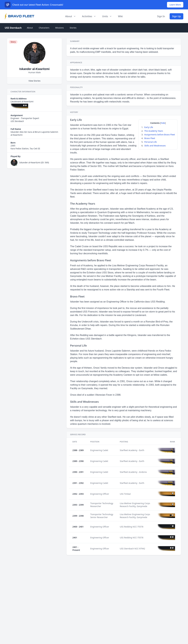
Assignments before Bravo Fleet (160, 135)
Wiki (120, 16)
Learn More (175, 5)
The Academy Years (154, 131)
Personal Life (150, 142)
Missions (59, 28)
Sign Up (176, 16)
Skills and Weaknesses (155, 146)
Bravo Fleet (150, 138)
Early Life (149, 127)
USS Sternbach (13, 28)
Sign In (161, 16)
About (30, 28)
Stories (73, 28)
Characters (44, 28)
